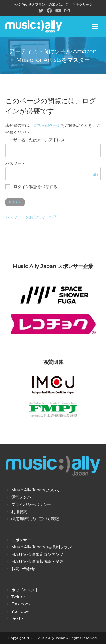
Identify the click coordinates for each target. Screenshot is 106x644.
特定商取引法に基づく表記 (35, 519)
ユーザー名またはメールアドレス (35, 140)
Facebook (21, 604)
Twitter (18, 597)
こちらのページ (47, 125)
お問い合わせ (23, 569)
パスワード (15, 163)
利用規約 (19, 512)
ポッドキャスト (25, 590)
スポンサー (21, 540)
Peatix (17, 618)
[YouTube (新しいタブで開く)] (58, 11)
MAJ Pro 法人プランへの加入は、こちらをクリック (53, 4)
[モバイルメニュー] (96, 27)
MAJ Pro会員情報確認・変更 (37, 561)
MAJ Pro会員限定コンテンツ (37, 554)
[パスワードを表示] (94, 174)
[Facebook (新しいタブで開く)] (49, 11)
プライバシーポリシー (31, 504)
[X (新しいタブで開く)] (41, 11)
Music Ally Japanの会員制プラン (42, 547)
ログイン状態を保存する (31, 187)
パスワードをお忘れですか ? (31, 217)
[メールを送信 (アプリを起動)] (66, 10)
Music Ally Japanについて (36, 490)
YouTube (20, 611)
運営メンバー (23, 497)
